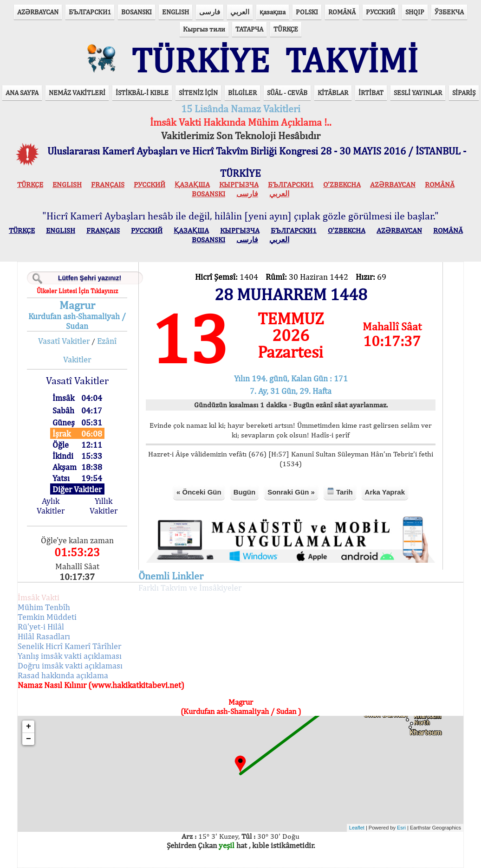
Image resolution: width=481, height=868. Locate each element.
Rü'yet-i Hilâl (41, 627)
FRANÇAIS (108, 184)
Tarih (340, 492)
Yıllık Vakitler (104, 506)
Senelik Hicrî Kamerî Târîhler (69, 646)
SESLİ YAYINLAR (418, 93)
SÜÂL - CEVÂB (287, 93)
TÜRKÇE (286, 29)
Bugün (244, 492)
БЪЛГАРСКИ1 (90, 12)
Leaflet (357, 828)
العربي (240, 12)
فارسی (210, 12)
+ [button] (29, 727)
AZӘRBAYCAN (38, 12)
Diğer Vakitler (77, 489)
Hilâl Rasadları (44, 636)
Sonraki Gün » (291, 492)
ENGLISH (175, 12)
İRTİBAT (371, 93)
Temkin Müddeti (47, 617)
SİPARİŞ (464, 93)
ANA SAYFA (22, 93)
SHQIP (415, 12)
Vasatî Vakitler (64, 341)
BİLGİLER (242, 93)
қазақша (273, 12)
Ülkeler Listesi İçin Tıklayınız (77, 291)
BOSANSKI (136, 12)
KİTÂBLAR (333, 93)
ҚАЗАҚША (192, 184)
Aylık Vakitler (51, 506)
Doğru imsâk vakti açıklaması (70, 665)
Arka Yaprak (385, 492)
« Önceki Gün (199, 492)
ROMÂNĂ (342, 12)
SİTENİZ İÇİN (198, 93)
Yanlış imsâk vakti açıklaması (70, 656)
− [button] (29, 739)
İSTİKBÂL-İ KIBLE (142, 93)
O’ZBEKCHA (342, 184)
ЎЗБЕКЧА (449, 12)
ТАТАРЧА (249, 29)
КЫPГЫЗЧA (239, 184)
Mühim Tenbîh (44, 607)
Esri (401, 828)
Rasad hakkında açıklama (63, 675)
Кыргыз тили (204, 29)
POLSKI (307, 12)
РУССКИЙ (380, 12)
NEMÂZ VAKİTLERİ (77, 93)
